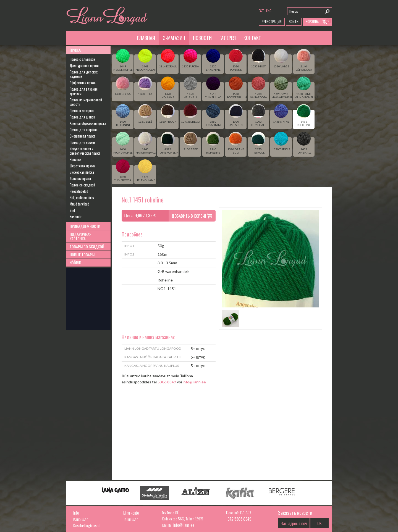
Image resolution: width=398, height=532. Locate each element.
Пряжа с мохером (82, 110)
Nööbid (75, 263)
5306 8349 (167, 382)
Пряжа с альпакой (82, 59)
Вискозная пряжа (82, 172)
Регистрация (272, 21)
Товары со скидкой (87, 247)
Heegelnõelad (79, 191)
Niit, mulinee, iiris (82, 197)
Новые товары (82, 255)
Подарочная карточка (81, 236)
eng (269, 11)
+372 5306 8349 (239, 519)
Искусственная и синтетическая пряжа (85, 151)
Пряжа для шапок (82, 117)
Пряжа (75, 50)
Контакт (252, 38)
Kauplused (81, 519)
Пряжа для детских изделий (84, 74)
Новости (202, 38)
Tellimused (131, 519)
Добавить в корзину (190, 216)
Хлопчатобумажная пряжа (88, 123)
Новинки (75, 159)
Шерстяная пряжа (82, 166)
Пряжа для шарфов (84, 130)
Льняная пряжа (80, 178)
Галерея (228, 38)
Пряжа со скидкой (82, 185)
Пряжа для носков (83, 142)
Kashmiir (76, 217)
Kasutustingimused (87, 525)
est (261, 11)
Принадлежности (85, 226)
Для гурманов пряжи (84, 65)
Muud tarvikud (79, 204)
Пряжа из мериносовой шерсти (86, 102)
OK (319, 523)
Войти (294, 21)
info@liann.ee (194, 382)
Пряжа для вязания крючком (84, 91)
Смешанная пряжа (83, 136)
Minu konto (131, 513)
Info (76, 513)
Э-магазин (174, 38)
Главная (146, 38)
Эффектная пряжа (83, 83)
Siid (72, 210)
